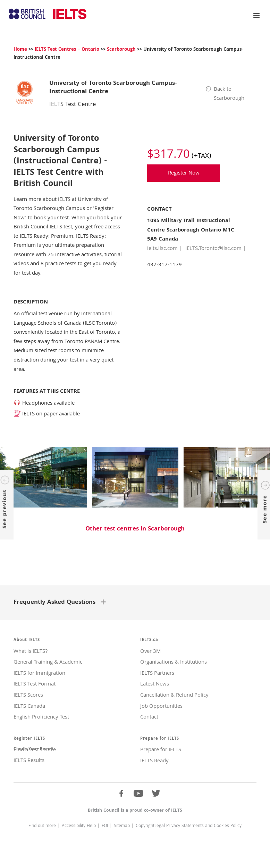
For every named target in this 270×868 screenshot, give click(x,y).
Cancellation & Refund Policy (174, 695)
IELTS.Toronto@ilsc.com (213, 249)
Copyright (145, 825)
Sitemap (122, 825)
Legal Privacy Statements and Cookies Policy (198, 825)
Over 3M (150, 651)
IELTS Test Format (35, 683)
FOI (105, 825)
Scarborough (121, 50)
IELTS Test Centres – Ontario (67, 50)
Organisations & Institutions (174, 662)
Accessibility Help (79, 825)
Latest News (155, 683)
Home (20, 50)
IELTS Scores (28, 695)
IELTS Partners (157, 673)
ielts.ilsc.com (162, 249)
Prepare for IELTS (161, 749)
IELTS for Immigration (39, 673)
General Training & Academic (48, 662)
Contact (149, 716)
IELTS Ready (154, 760)
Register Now (184, 173)
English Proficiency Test (41, 716)
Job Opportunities (161, 706)
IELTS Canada (29, 706)
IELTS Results (29, 760)
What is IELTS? (31, 651)
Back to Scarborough (229, 94)
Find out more (42, 825)
